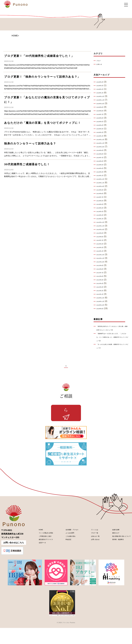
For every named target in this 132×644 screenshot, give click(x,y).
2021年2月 (101, 291)
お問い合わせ (91, 559)
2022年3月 (101, 244)
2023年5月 (101, 204)
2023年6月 (101, 201)
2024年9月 (101, 150)
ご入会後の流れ (67, 555)
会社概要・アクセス (69, 546)
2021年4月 (101, 284)
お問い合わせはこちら (14, 559)
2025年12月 (102, 96)
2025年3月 (101, 129)
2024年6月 (101, 161)
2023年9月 (101, 190)
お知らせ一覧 (91, 555)
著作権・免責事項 (112, 559)
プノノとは (90, 546)
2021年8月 (101, 269)
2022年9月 (101, 233)
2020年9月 (101, 309)
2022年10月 (102, 230)
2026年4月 (101, 82)
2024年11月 (102, 143)
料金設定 (64, 559)
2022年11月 (102, 226)
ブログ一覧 (90, 551)
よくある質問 (66, 551)
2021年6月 (101, 276)
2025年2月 (101, 132)
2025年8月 (101, 111)
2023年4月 (101, 208)
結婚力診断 (109, 546)
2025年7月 (101, 114)
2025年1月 (101, 136)
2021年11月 (102, 258)
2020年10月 (102, 305)
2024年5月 (101, 165)
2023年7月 (101, 197)
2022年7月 (101, 240)
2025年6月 (101, 118)
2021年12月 (102, 255)
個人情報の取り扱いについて (117, 555)
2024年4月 (101, 168)
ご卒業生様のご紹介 (42, 555)
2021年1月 (101, 294)
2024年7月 (101, 158)
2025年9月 (101, 107)
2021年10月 (102, 262)
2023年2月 (101, 215)
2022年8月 (101, 237)
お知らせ (100, 64)
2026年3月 (101, 86)
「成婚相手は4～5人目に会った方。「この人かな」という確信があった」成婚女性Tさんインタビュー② (112, 341)
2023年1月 (101, 219)
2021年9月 (101, 266)
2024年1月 (101, 176)
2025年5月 (101, 122)
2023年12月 (102, 179)
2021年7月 (101, 273)
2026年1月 (101, 93)
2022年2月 (101, 248)
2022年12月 (102, 222)
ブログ (99, 61)
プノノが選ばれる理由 (43, 551)
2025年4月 (101, 125)
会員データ (38, 564)
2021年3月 (101, 287)
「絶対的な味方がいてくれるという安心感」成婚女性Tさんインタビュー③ (112, 330)
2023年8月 (101, 194)
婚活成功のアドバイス (43, 559)
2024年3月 (101, 172)
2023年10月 (102, 186)
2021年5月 (101, 280)
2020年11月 (102, 302)
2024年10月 (102, 147)
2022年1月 (101, 251)
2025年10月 (102, 104)
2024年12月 (102, 140)
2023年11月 (102, 183)
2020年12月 (102, 298)
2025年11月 (102, 100)
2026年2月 (101, 89)
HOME (15, 36)
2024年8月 (101, 154)
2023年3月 (101, 212)
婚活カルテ (109, 551)
